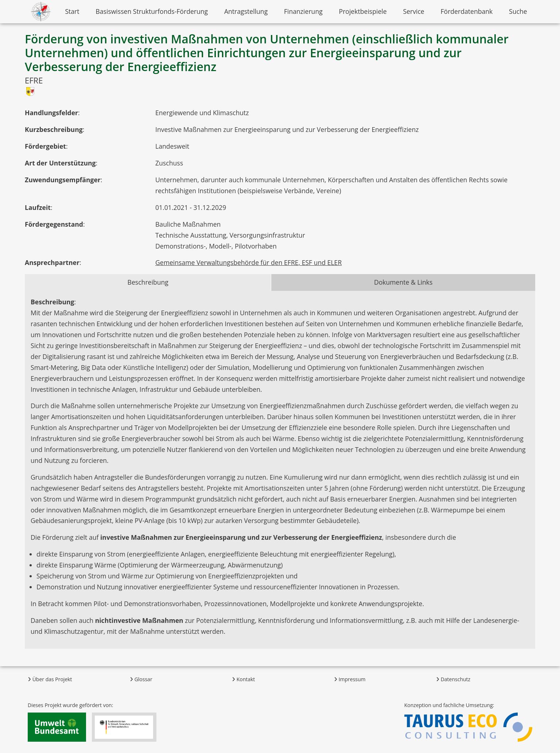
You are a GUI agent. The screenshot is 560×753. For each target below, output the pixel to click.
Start (72, 11)
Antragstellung (246, 11)
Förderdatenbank (467, 11)
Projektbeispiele (363, 11)
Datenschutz (453, 679)
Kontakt (243, 679)
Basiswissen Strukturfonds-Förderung (152, 11)
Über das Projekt (50, 679)
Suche (518, 11)
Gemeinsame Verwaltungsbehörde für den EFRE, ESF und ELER (248, 262)
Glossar (141, 679)
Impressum (350, 679)
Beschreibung (148, 282)
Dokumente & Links (403, 282)
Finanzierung (303, 11)
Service (413, 11)
